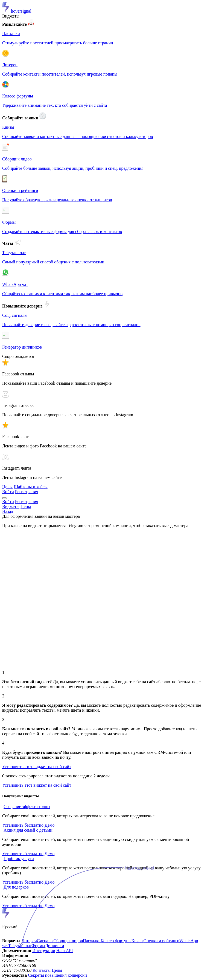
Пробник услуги (19, 859)
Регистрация (27, 492)
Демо (49, 825)
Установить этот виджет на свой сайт (37, 767)
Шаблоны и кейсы (31, 487)
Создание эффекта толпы (27, 807)
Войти (8, 492)
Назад (8, 511)
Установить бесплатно (23, 825)
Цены (7, 487)
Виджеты (11, 16)
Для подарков (16, 887)
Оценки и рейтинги (161, 941)
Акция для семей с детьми (28, 830)
